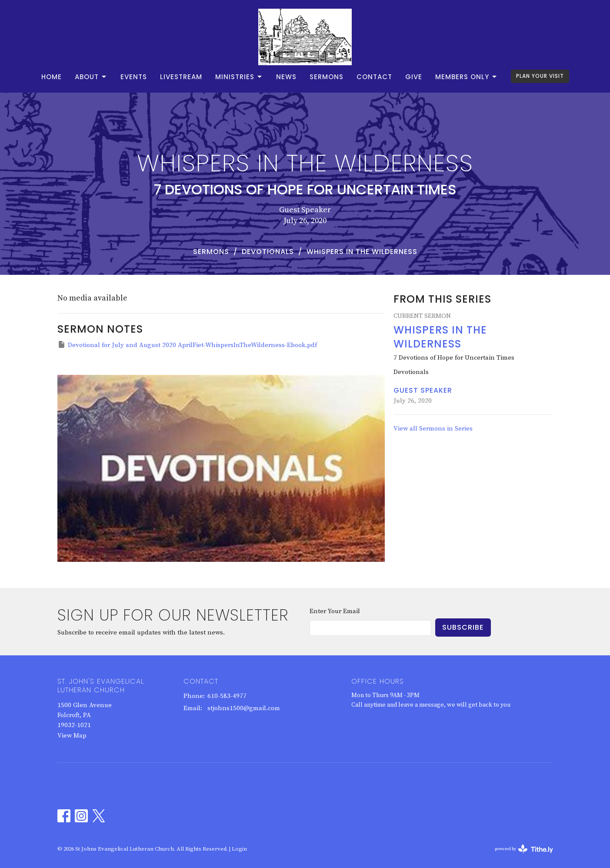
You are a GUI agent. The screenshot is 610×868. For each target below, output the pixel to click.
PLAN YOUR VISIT (540, 76)
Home (52, 77)
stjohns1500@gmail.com (244, 708)
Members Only (467, 77)
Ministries (239, 77)
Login (239, 849)
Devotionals (268, 252)
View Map (72, 736)
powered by (524, 849)
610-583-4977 (227, 696)
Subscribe (463, 627)
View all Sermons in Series (433, 429)
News (286, 77)
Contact (374, 77)
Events (134, 77)
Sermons (327, 77)
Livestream (181, 77)
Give (414, 77)
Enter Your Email (335, 611)
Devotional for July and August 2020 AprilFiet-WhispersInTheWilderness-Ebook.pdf (187, 345)
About (91, 77)
